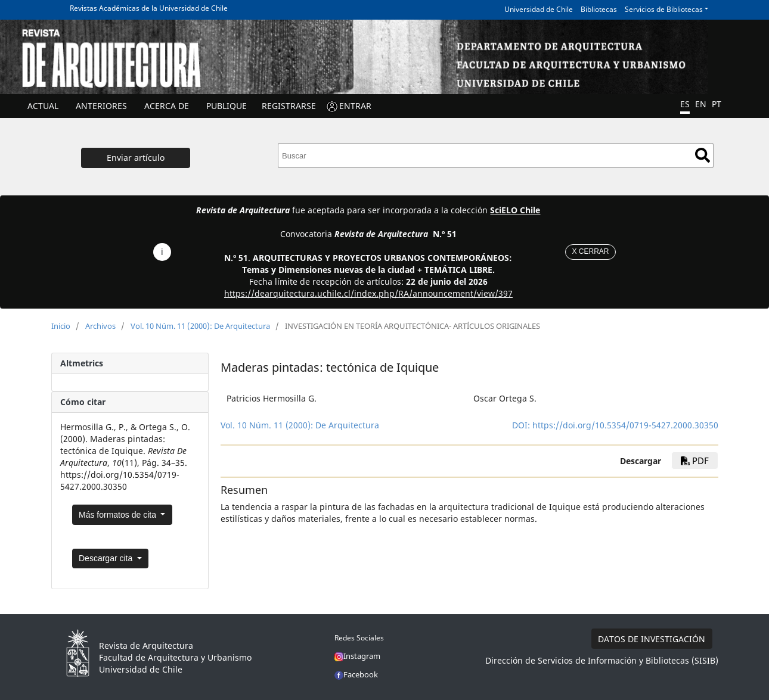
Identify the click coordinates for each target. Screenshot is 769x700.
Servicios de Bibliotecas (664, 9)
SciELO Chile (515, 210)
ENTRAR (355, 106)
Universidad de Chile (539, 9)
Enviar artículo (136, 158)
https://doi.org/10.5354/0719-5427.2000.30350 (625, 425)
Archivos (100, 326)
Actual (43, 106)
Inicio (61, 326)
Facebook (356, 674)
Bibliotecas (599, 9)
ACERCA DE (167, 106)
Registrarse (289, 106)
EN (701, 104)
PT (717, 104)
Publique (227, 106)
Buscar (703, 155)
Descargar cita (107, 558)
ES (685, 104)
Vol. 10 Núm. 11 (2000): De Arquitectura (200, 326)
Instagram (357, 656)
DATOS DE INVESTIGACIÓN (652, 639)
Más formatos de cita (119, 515)
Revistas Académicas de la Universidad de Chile (149, 8)
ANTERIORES (101, 106)
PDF (695, 461)
